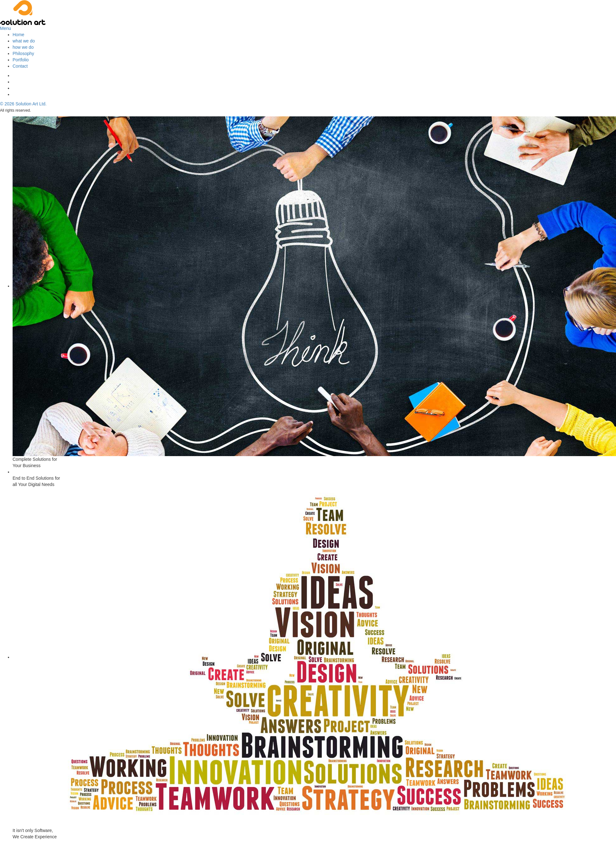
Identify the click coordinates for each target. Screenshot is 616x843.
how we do (23, 47)
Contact (20, 66)
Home (18, 35)
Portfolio (21, 60)
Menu (5, 28)
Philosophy (23, 53)
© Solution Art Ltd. (23, 104)
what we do (24, 41)
